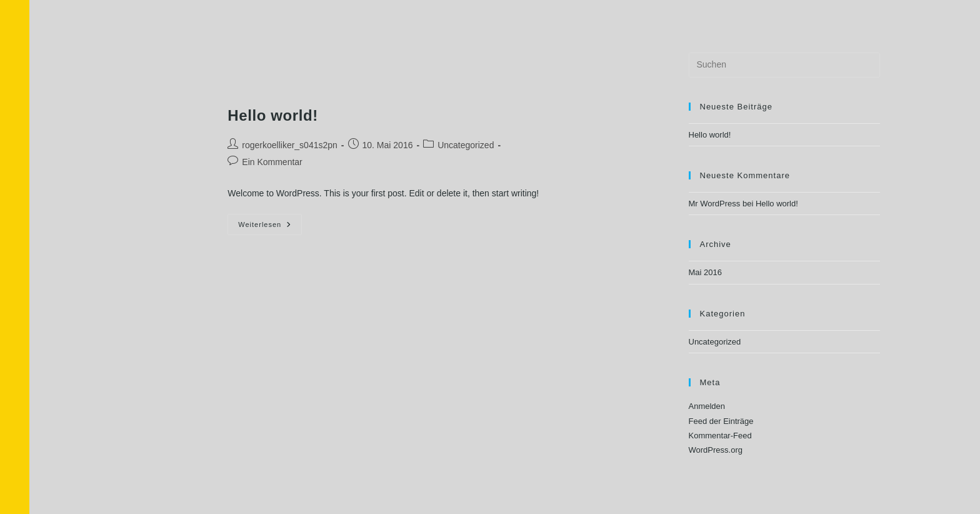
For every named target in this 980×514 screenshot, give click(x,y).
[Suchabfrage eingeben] (784, 65)
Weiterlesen (270, 221)
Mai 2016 (705, 272)
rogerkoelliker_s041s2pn (290, 145)
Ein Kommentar (272, 162)
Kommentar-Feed (720, 436)
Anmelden (707, 406)
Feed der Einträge (721, 421)
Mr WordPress (715, 204)
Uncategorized (466, 145)
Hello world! (273, 115)
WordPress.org (716, 450)
